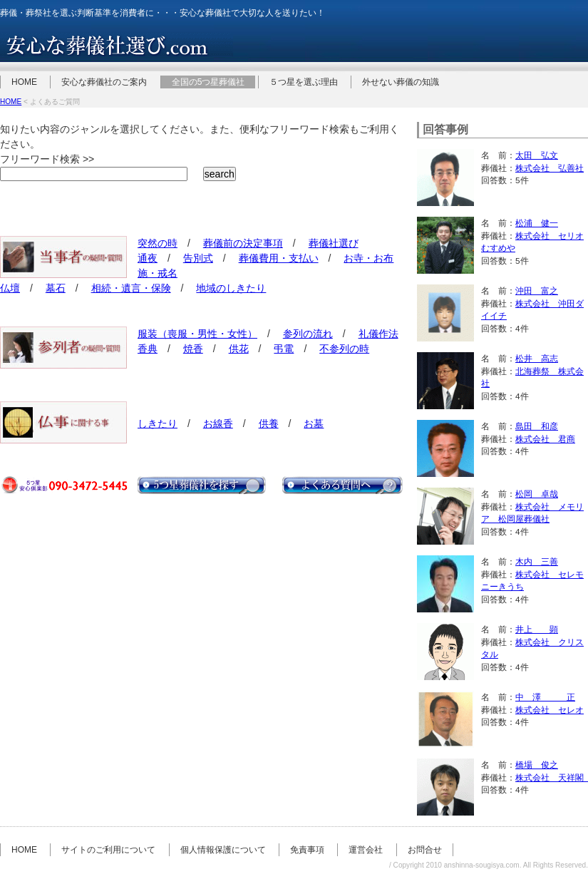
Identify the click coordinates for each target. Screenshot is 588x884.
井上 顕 (537, 629)
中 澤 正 (545, 697)
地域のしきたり (231, 288)
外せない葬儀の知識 (401, 82)
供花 (239, 349)
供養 (269, 423)
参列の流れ (308, 334)
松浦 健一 (537, 223)
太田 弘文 (537, 155)
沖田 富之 (537, 291)
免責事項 (307, 850)
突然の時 (158, 243)
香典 (148, 349)
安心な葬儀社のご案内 (104, 82)
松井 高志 (537, 358)
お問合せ (425, 850)
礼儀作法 (378, 334)
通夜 (148, 258)
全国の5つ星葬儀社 (208, 82)
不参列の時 (344, 349)
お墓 (314, 423)
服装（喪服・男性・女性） (197, 334)
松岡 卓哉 (537, 494)
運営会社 (366, 850)
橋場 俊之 (537, 765)
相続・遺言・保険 (131, 288)
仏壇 (10, 288)
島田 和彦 (537, 426)
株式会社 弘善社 (550, 168)
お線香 (218, 423)
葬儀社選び (334, 243)
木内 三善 (537, 561)
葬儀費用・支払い (279, 258)
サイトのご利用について (108, 850)
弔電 (284, 349)
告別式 (198, 258)
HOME (24, 82)
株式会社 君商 (545, 439)
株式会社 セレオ (550, 710)
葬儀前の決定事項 (243, 243)
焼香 (193, 349)
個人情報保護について (223, 850)
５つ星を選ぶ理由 (304, 82)
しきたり (158, 423)
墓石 (56, 288)
